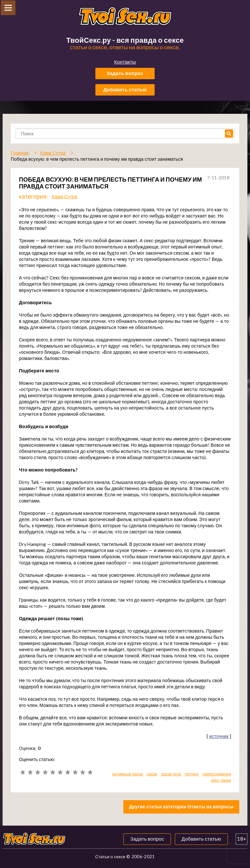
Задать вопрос (125, 73)
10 (90, 772)
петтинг (192, 774)
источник (219, 736)
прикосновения (217, 774)
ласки (152, 774)
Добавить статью (125, 89)
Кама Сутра (64, 196)
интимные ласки (128, 774)
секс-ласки (221, 780)
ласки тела (171, 774)
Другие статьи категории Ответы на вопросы (181, 807)
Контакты (125, 62)
